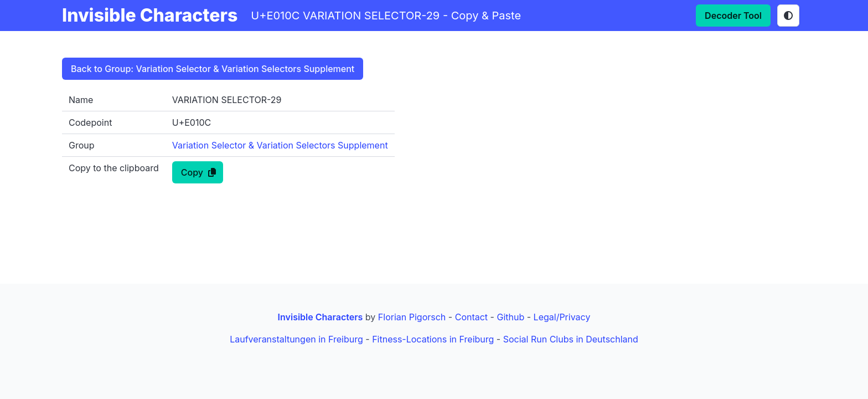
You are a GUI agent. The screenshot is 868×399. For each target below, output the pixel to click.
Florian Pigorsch (412, 317)
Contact (471, 317)
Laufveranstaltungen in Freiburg (296, 339)
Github (510, 317)
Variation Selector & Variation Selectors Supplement (280, 145)
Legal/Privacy (562, 317)
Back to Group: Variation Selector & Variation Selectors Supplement (213, 69)
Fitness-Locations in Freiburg (433, 339)
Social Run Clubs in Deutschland (571, 339)
